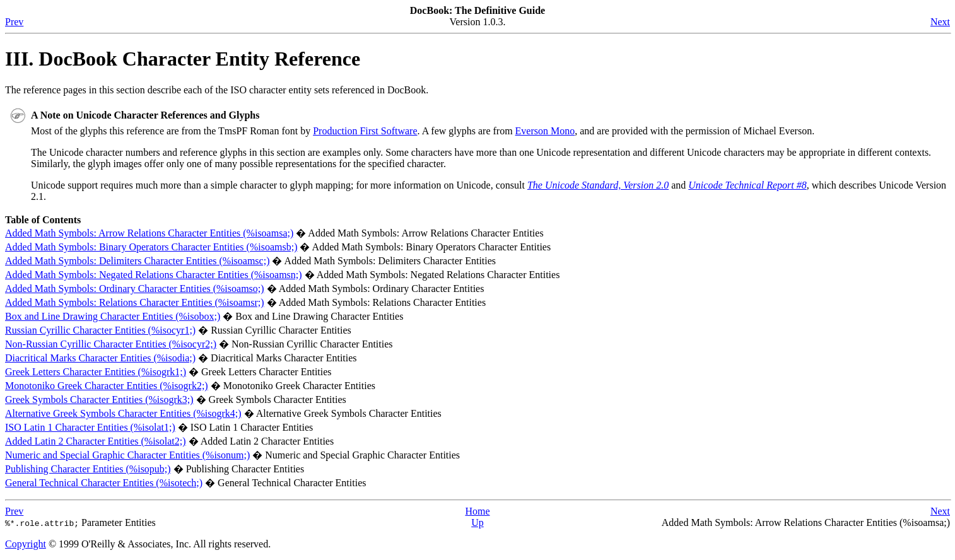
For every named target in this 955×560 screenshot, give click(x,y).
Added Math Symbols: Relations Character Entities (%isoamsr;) (135, 302)
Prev (14, 22)
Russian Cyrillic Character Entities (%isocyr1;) (100, 330)
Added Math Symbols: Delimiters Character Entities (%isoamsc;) (137, 261)
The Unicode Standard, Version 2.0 (598, 185)
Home (477, 511)
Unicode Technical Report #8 (747, 185)
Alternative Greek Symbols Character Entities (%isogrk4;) (123, 413)
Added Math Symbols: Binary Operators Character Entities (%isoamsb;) (151, 247)
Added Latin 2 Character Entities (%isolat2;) (96, 441)
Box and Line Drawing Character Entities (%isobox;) (113, 316)
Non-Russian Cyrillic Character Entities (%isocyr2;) (111, 344)
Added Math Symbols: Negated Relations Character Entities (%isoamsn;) (154, 275)
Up (477, 522)
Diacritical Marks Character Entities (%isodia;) (100, 358)
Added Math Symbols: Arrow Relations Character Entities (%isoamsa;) (149, 233)
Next (940, 22)
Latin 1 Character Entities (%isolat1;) (90, 427)
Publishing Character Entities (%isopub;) (88, 469)
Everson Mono (545, 131)
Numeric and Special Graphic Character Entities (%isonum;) (127, 455)
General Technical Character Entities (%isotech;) (104, 483)
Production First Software (365, 131)
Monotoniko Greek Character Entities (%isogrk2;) (107, 386)
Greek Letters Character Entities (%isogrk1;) (96, 372)
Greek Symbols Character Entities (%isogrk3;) (99, 400)
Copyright (26, 544)
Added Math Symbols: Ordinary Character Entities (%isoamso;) (135, 289)
